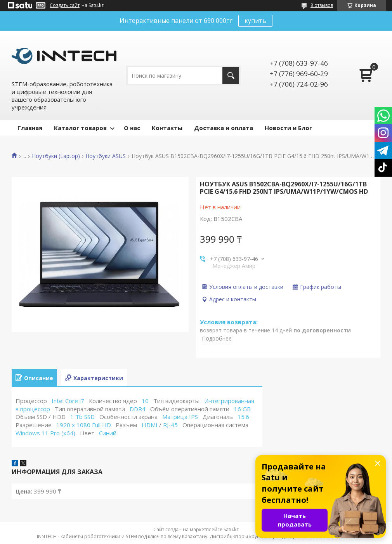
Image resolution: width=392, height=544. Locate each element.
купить (255, 21)
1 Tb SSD (82, 417)
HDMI (150, 425)
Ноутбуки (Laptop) (56, 156)
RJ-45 (170, 425)
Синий (108, 433)
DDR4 (138, 409)
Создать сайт (65, 5)
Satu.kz (231, 529)
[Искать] (231, 76)
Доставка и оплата (224, 128)
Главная (30, 128)
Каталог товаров (80, 128)
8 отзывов (322, 5)
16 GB (242, 409)
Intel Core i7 (68, 401)
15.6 (243, 417)
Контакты (167, 128)
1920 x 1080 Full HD (84, 425)
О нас (132, 128)
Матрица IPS (180, 417)
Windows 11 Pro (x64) (45, 433)
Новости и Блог (288, 128)
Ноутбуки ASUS (106, 156)
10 (145, 401)
